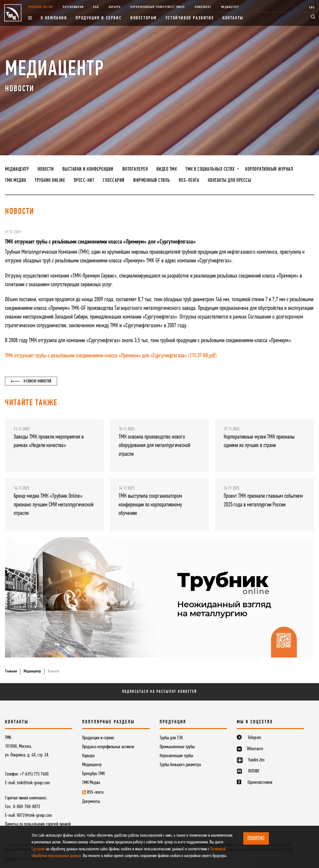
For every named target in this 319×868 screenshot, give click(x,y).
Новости (46, 169)
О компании (54, 18)
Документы (91, 802)
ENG (312, 8)
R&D (96, 7)
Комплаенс (203, 7)
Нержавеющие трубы (176, 756)
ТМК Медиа (16, 181)
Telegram (254, 738)
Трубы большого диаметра (180, 765)
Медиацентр (230, 7)
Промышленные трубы (177, 747)
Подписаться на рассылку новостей (159, 692)
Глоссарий (114, 181)
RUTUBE (254, 771)
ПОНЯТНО (256, 839)
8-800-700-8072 (27, 807)
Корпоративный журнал (269, 169)
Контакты (233, 18)
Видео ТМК (167, 169)
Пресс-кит (84, 181)
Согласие (38, 849)
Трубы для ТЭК (171, 738)
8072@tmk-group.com (34, 816)
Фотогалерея (135, 169)
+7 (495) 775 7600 (34, 774)
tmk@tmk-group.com (33, 783)
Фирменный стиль (152, 181)
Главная (11, 671)
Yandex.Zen (256, 760)
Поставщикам (73, 7)
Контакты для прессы (230, 181)
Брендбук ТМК (93, 774)
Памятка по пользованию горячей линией (38, 824)
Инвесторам (144, 18)
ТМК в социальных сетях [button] (211, 169)
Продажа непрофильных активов (108, 747)
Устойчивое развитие (190, 18)
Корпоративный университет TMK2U (158, 7)
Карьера (115, 7)
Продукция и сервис (99, 18)
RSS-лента (189, 181)
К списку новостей (31, 381)
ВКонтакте (255, 749)
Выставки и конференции (88, 169)
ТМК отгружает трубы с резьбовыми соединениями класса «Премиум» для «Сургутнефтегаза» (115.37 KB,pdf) (111, 356)
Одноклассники (260, 783)
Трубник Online (50, 181)
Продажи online (41, 7)
